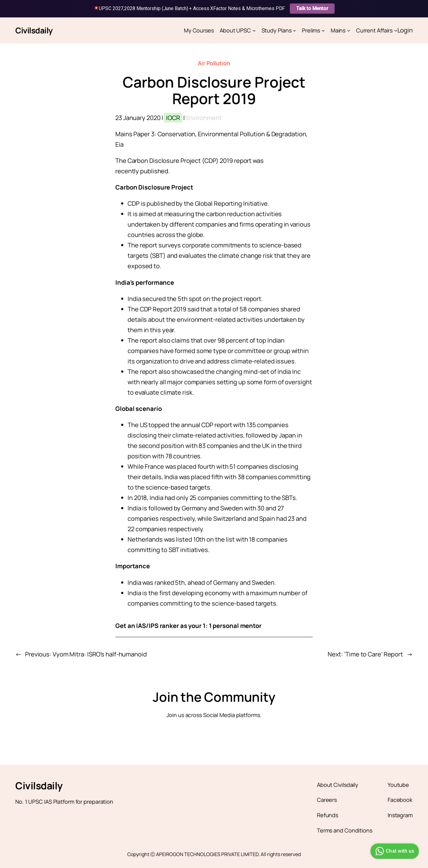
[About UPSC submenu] (254, 30)
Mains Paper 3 (135, 134)
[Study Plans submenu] (294, 30)
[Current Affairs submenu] (396, 30)
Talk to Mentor (312, 8)
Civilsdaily (34, 30)
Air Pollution (214, 63)
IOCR (173, 118)
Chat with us (394, 851)
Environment (204, 118)
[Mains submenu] (349, 30)
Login (405, 30)
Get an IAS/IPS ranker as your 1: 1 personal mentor (188, 626)
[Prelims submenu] (323, 30)
